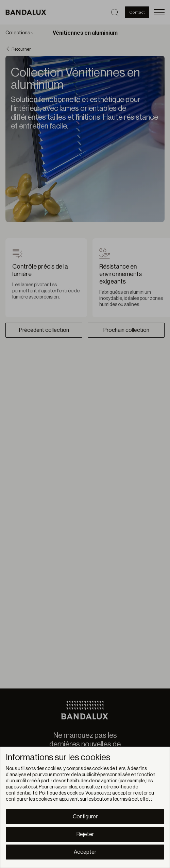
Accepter (85, 852)
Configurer (85, 817)
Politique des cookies (61, 793)
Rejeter (85, 834)
